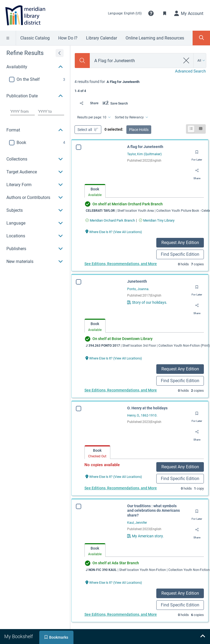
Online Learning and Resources (155, 38)
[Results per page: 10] (94, 117)
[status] (140, 86)
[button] (151, 13)
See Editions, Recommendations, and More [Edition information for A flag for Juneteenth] (121, 264)
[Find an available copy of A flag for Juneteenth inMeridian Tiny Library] (157, 220)
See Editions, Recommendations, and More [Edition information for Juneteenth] (121, 390)
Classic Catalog (35, 38)
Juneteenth (137, 281)
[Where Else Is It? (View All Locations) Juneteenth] (114, 358)
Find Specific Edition (180, 254)
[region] (35, 166)
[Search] (82, 61)
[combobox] (135, 61)
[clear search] (186, 61)
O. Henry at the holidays (147, 408)
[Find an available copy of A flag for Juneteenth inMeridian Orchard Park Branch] (110, 220)
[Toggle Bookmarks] (165, 13)
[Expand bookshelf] (203, 637)
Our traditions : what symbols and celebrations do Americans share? (153, 511)
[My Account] (189, 13)
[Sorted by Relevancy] (131, 117)
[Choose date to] (51, 111)
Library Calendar (102, 38)
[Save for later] (197, 154)
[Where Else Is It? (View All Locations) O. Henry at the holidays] (114, 476)
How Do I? (68, 38)
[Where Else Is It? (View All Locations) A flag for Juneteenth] (114, 232)
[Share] (87, 103)
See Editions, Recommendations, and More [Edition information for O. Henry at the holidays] (121, 488)
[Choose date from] (22, 111)
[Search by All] (201, 61)
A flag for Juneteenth (145, 147)
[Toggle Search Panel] (201, 38)
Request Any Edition (180, 243)
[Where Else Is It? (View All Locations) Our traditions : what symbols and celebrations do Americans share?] (114, 582)
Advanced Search (190, 71)
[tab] (95, 191)
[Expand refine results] (60, 53)
